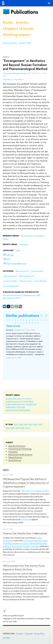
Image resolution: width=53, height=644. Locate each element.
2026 (21, 424)
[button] (7, 320)
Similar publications (22, 315)
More (28, 428)
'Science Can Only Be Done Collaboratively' (25, 533)
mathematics (11, 407)
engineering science (14, 401)
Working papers (17, 35)
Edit (49, 641)
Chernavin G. (8, 79)
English (18, 250)
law (24, 404)
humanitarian (28, 401)
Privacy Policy (39, 634)
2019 (17, 428)
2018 (22, 428)
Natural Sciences (15, 457)
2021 (8, 428)
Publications (24, 12)
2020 (13, 428)
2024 (31, 424)
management (31, 404)
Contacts (20, 634)
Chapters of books (18, 28)
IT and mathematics (14, 404)
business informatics (14, 399)
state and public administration (18, 410)
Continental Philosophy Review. (15, 73)
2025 (26, 424)
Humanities (13, 452)
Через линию (13, 326)
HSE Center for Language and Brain (35, 491)
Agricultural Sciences (17, 446)
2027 (16, 424)
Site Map (6, 638)
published (25, 519)
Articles (22, 22)
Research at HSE (25, 43)
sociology (21, 407)
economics (27, 399)
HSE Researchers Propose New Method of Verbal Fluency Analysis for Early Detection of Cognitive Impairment (26, 483)
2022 (40, 424)
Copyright (29, 634)
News (6, 470)
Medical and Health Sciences (20, 454)
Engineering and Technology (20, 449)
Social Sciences (15, 460)
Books (8, 22)
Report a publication (10, 43)
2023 (35, 424)
